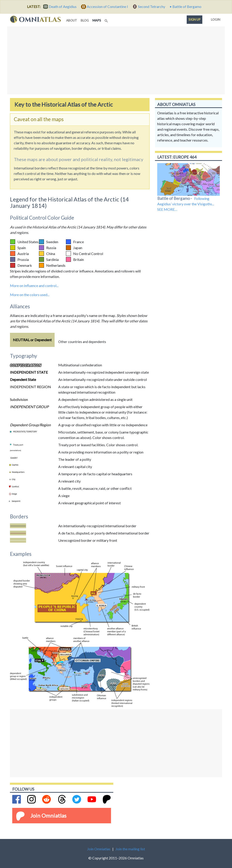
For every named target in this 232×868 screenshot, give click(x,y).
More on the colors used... (30, 295)
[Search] (107, 20)
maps (98, 20)
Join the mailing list (130, 849)
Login (215, 19)
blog (85, 20)
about (72, 20)
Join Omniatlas (48, 815)
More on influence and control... (34, 286)
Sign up (195, 20)
